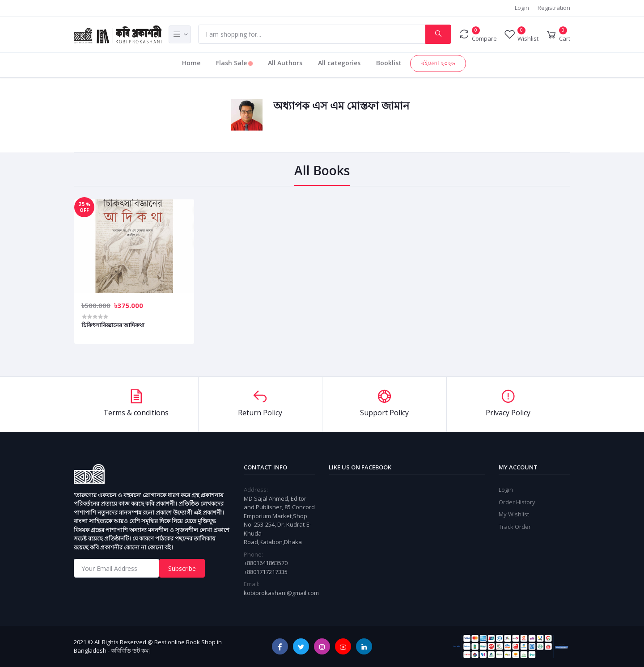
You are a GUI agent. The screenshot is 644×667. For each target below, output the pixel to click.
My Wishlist (514, 514)
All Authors (285, 63)
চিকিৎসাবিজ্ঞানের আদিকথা (113, 325)
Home (191, 63)
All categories (339, 63)
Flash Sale (234, 63)
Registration (554, 8)
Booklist (389, 63)
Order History (517, 502)
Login (522, 8)
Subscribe (182, 568)
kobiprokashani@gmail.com (281, 593)
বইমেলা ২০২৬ (438, 63)
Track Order (515, 527)
